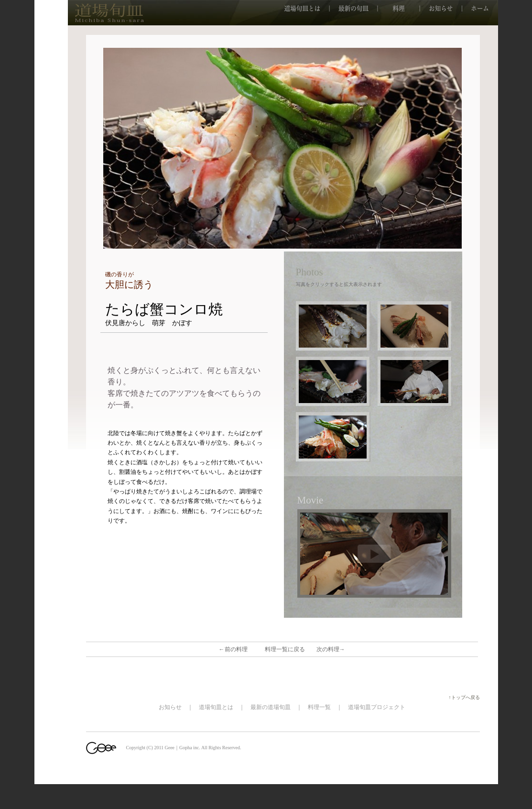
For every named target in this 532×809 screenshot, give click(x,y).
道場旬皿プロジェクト (377, 707)
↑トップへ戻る (467, 697)
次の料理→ (331, 649)
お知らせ (170, 707)
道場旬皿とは (216, 707)
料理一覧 (319, 707)
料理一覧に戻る (285, 649)
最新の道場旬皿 (271, 707)
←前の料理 (233, 649)
